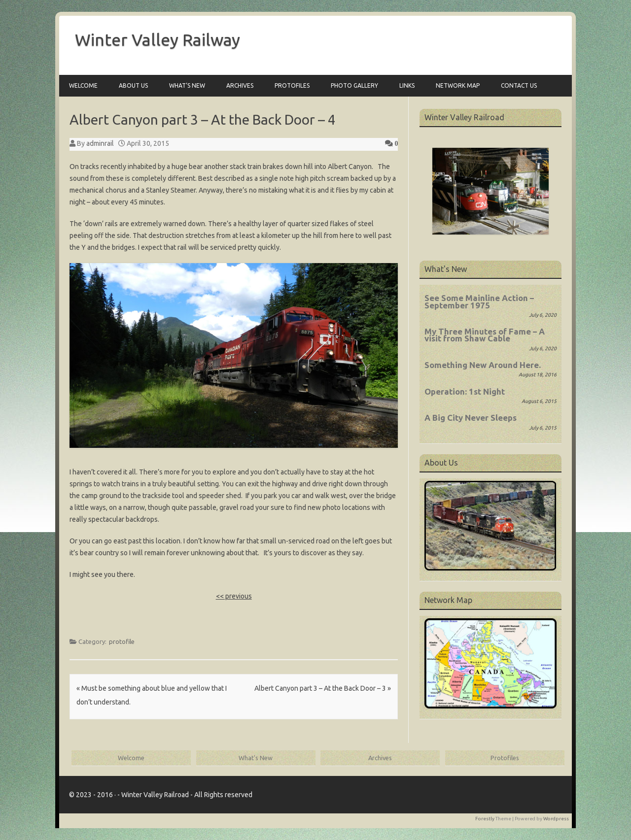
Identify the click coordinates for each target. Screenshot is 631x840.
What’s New (187, 85)
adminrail (100, 143)
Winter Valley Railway (158, 39)
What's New (256, 758)
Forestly (485, 819)
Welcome (83, 85)
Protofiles (292, 85)
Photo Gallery (354, 85)
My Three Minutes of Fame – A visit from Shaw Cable (485, 335)
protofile (122, 641)
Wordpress (556, 819)
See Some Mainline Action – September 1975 (479, 301)
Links (407, 85)
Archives (240, 85)
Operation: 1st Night (465, 391)
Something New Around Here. (483, 365)
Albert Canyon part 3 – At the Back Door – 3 (323, 688)
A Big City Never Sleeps (471, 418)
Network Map (458, 85)
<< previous (234, 596)
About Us (133, 85)
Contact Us (519, 85)
